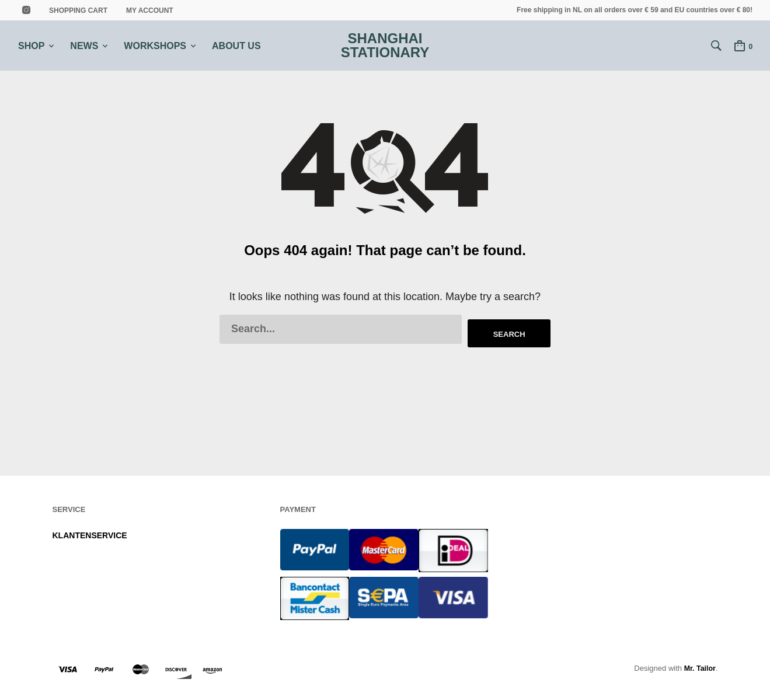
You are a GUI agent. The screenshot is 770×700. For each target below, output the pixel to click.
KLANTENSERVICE (90, 533)
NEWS (84, 46)
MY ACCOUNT (150, 11)
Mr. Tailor (699, 665)
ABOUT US (236, 46)
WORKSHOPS (155, 46)
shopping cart (78, 11)
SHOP (31, 46)
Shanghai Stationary (385, 46)
